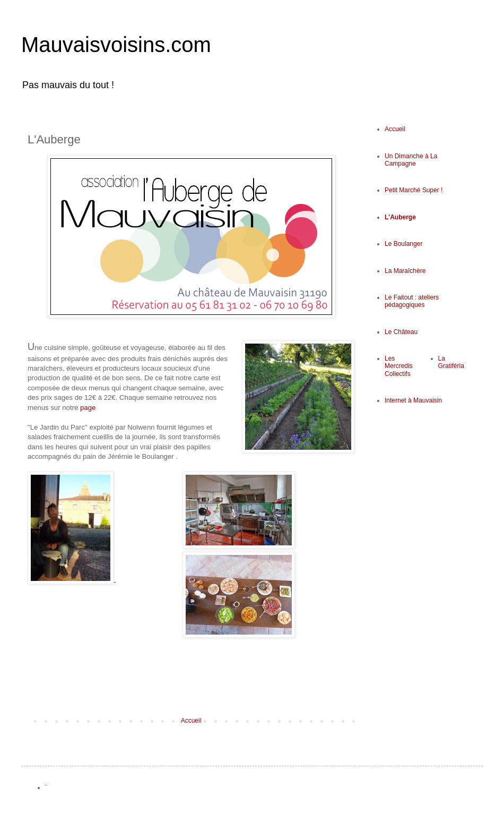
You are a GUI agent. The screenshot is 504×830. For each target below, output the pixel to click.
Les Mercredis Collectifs (399, 366)
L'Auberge (400, 217)
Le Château (401, 332)
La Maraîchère (405, 271)
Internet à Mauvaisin (413, 400)
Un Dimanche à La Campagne (411, 160)
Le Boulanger (403, 244)
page (87, 408)
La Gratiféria (451, 362)
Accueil (191, 721)
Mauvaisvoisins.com (116, 45)
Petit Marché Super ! (414, 190)
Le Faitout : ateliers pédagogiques (412, 301)
